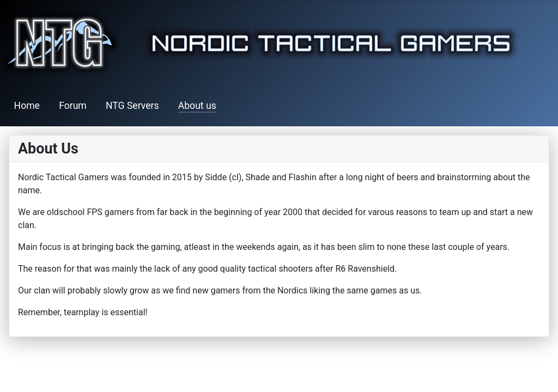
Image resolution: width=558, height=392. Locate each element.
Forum (73, 106)
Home (27, 106)
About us (197, 106)
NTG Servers (132, 106)
